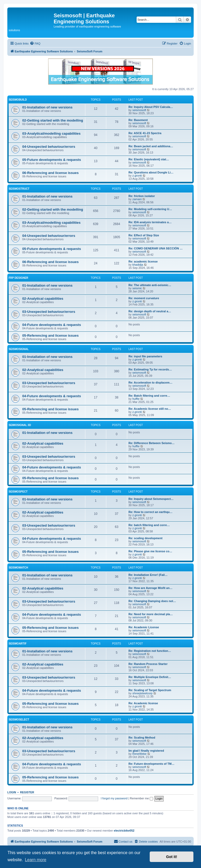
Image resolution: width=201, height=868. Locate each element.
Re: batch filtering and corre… (149, 525)
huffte (136, 399)
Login (12, 792)
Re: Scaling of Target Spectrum (150, 690)
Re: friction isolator (142, 196)
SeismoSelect (19, 720)
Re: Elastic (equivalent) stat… (149, 159)
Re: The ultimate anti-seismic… (150, 285)
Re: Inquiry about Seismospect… (151, 499)
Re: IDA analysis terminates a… (150, 222)
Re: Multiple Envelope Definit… (150, 677)
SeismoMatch (18, 568)
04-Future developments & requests (52, 325)
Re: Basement (138, 120)
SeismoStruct (19, 189)
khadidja (138, 265)
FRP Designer (18, 278)
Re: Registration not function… (150, 651)
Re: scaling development (146, 538)
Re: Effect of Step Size (144, 235)
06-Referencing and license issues (51, 173)
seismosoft (139, 110)
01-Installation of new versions (47, 107)
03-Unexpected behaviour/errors (49, 312)
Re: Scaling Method (142, 738)
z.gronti (137, 176)
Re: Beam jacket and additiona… (151, 146)
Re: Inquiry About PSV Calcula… (151, 107)
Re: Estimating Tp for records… (150, 369)
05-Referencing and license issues (51, 335)
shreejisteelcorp (143, 693)
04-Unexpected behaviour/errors (49, 147)
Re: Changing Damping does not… (152, 601)
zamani (137, 199)
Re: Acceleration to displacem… (150, 383)
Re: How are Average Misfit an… (150, 588)
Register (27, 792)
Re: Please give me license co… (150, 551)
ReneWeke (139, 754)
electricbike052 (124, 831)
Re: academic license (143, 261)
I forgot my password (114, 798)
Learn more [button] (36, 860)
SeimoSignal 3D (20, 425)
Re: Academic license (143, 703)
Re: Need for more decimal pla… (151, 614)
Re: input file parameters (145, 356)
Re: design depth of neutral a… (150, 311)
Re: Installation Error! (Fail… (148, 575)
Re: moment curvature (144, 298)
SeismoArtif (18, 644)
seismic (137, 288)
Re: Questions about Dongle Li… (151, 172)
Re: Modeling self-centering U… (150, 209)
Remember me (141, 798)
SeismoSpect (18, 492)
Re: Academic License (144, 627)
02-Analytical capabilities (43, 299)
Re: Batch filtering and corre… (149, 396)
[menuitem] (35, 43)
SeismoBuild (18, 100)
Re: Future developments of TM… (151, 764)
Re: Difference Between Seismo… (152, 443)
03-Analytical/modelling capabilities (51, 133)
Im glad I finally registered (146, 751)
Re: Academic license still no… (150, 409)
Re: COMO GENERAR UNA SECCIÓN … (156, 248)
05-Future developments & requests (52, 160)
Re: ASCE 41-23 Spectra (145, 133)
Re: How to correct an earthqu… (150, 512)
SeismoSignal (19, 349)
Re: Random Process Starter (148, 664)
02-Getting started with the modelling (53, 120)
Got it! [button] (172, 857)
